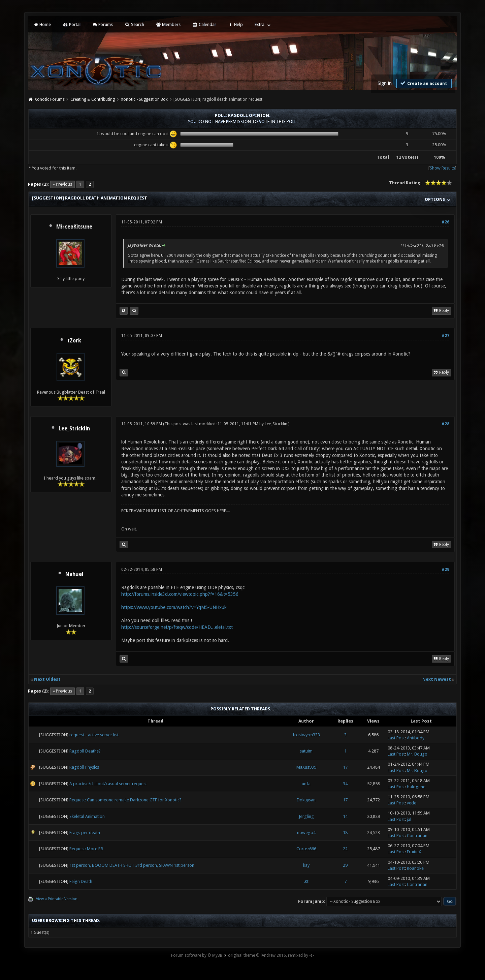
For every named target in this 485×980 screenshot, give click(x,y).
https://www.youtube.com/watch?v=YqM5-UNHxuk (174, 607)
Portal (71, 24)
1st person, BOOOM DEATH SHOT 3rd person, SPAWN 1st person (132, 865)
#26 (445, 222)
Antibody (416, 738)
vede (412, 803)
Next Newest (437, 679)
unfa (306, 784)
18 (345, 833)
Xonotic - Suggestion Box (144, 99)
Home (42, 24)
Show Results (442, 168)
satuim (306, 751)
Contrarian (417, 836)
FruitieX (414, 852)
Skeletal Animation (87, 816)
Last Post (396, 738)
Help (235, 24)
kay (306, 865)
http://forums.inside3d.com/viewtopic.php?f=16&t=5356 (180, 594)
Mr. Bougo (417, 754)
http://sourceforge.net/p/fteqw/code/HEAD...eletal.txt (177, 627)
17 (345, 767)
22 (345, 849)
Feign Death (81, 881)
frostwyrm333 (306, 735)
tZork (74, 341)
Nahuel (74, 574)
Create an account (423, 83)
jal (409, 819)
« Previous (62, 184)
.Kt (306, 881)
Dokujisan (306, 800)
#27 (445, 336)
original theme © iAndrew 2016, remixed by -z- (271, 955)
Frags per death (85, 833)
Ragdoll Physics (84, 767)
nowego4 (306, 833)
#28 (445, 424)
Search (134, 24)
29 (345, 865)
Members (168, 24)
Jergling (306, 816)
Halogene (416, 787)
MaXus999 (306, 767)
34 (345, 784)
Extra (260, 24)
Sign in (385, 83)
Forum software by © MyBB (197, 955)
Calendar (204, 24)
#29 (445, 570)
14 (345, 816)
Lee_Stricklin (74, 429)
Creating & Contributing (93, 99)
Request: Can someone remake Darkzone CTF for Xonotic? (125, 800)
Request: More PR (86, 849)
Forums (103, 24)
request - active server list (94, 735)
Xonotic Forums (50, 99)
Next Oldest (47, 679)
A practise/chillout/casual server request (108, 784)
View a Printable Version (57, 899)
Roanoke (415, 868)
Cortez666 (306, 849)
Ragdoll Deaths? (85, 751)
